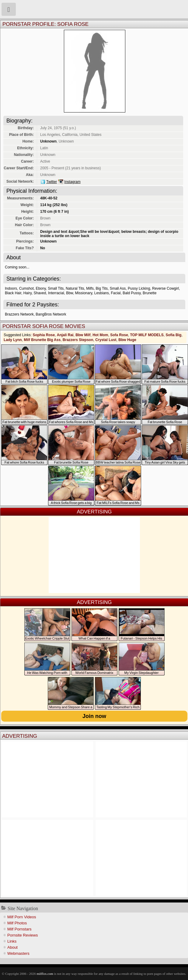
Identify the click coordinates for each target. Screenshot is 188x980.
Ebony (41, 288)
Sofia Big (173, 335)
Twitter (52, 182)
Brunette (150, 293)
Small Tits (56, 288)
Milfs (90, 288)
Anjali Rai (65, 335)
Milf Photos (17, 923)
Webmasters (18, 953)
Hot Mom (100, 335)
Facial (116, 293)
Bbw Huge (127, 340)
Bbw (70, 293)
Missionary (84, 293)
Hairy (28, 293)
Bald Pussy (132, 293)
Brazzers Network (19, 314)
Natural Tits (75, 288)
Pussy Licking (139, 288)
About (12, 947)
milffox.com (45, 974)
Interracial (56, 293)
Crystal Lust (106, 340)
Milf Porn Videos (22, 917)
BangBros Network (51, 314)
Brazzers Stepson (78, 340)
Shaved (40, 293)
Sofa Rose (119, 335)
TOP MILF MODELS (147, 335)
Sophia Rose (44, 335)
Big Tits (102, 288)
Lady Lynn (13, 340)
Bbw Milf (83, 335)
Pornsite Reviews (23, 935)
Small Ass (118, 288)
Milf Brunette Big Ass (42, 340)
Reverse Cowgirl (165, 288)
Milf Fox (94, 9)
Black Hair (13, 293)
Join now (94, 716)
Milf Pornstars (19, 929)
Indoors (11, 288)
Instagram (72, 182)
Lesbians (102, 293)
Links (12, 941)
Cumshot (26, 288)
